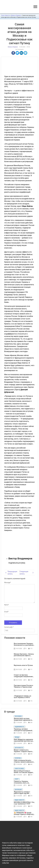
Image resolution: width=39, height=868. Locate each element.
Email (6, 612)
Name (6, 605)
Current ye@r (9, 627)
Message (8, 583)
